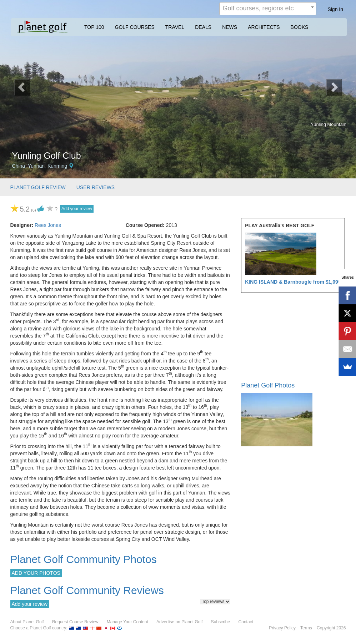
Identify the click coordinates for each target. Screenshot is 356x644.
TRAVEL (175, 27)
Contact (246, 622)
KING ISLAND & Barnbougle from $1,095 (293, 282)
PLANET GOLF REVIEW (38, 187)
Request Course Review (75, 622)
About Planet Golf (27, 622)
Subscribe (220, 622)
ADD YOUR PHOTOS (36, 573)
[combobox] (268, 9)
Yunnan (36, 166)
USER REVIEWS (96, 187)
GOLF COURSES (135, 27)
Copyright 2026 (331, 628)
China (19, 166)
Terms (306, 628)
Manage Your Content (127, 622)
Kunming (57, 166)
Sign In (335, 9)
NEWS (230, 27)
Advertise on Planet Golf (179, 622)
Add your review (77, 209)
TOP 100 (94, 27)
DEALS (203, 27)
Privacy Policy (282, 628)
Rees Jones (48, 225)
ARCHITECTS (264, 27)
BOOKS (300, 27)
